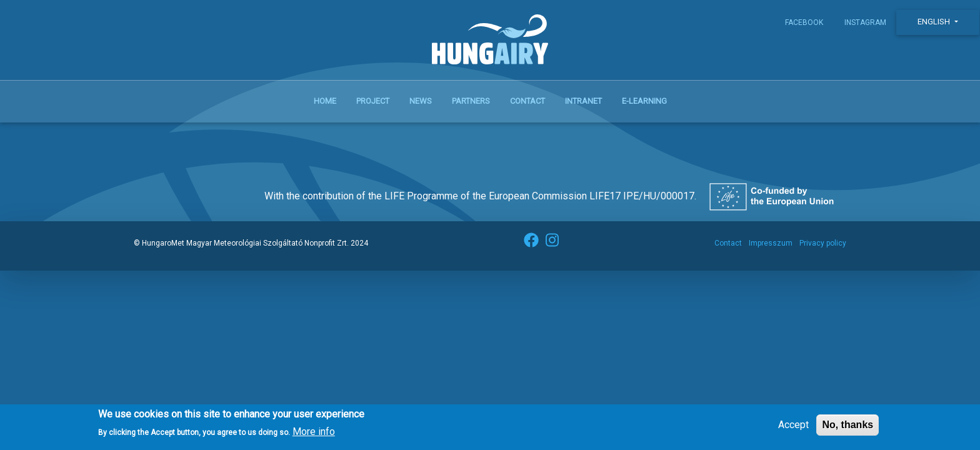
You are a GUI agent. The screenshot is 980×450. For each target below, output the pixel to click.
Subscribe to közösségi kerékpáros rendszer (148, 137)
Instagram (865, 22)
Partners (471, 101)
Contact (527, 101)
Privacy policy (823, 243)
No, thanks (847, 429)
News (421, 101)
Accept (793, 429)
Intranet (583, 101)
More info (314, 437)
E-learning (644, 101)
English (935, 22)
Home (325, 101)
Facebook (804, 22)
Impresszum (771, 243)
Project (373, 101)
